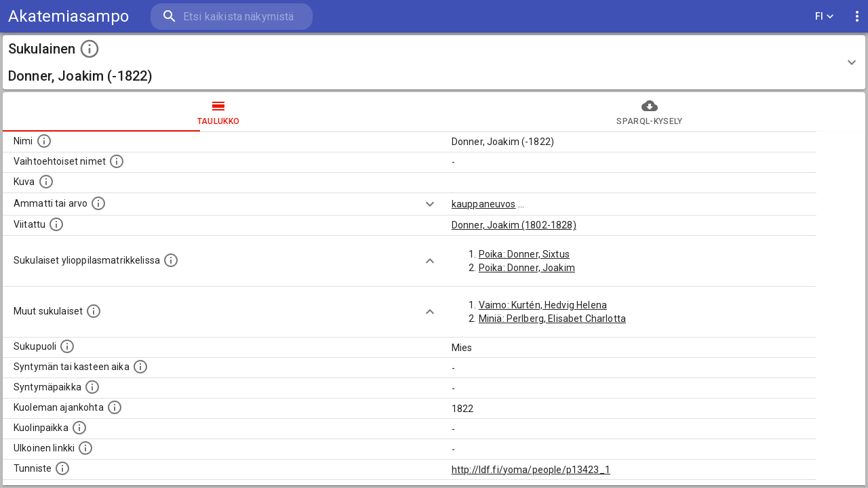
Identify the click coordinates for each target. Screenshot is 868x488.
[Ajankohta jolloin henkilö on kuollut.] (115, 407)
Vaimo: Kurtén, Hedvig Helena (543, 305)
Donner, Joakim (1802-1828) (514, 225)
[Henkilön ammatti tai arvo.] (98, 203)
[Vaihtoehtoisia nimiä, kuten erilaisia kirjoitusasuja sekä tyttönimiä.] (117, 161)
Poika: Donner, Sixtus (524, 254)
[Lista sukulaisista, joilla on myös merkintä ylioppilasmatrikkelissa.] (171, 260)
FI (825, 17)
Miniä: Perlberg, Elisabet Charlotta (552, 319)
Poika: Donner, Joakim (527, 268)
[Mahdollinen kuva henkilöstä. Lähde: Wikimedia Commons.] (46, 182)
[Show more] (430, 204)
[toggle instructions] (90, 49)
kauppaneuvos (484, 204)
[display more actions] (857, 17)
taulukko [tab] (218, 112)
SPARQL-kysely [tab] (650, 112)
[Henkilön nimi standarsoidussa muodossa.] (44, 141)
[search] (231, 17)
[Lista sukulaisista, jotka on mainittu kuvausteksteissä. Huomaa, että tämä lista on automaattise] (94, 311)
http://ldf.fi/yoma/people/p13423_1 (531, 470)
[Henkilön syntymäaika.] (140, 367)
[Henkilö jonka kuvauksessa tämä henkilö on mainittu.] (56, 224)
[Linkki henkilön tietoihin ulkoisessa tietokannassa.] (85, 448)
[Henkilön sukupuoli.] (67, 346)
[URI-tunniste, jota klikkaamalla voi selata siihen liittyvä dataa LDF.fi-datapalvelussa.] (62, 468)
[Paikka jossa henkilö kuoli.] (79, 428)
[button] (434, 62)
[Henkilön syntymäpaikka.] (92, 387)
